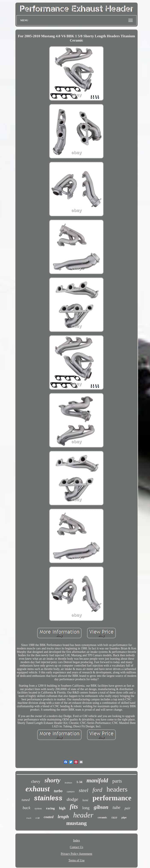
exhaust (38, 789)
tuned (26, 800)
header (83, 815)
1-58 (37, 818)
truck (29, 818)
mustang (76, 823)
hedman (68, 783)
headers (117, 789)
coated (48, 817)
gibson (101, 807)
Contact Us (76, 847)
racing (50, 808)
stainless (48, 798)
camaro (71, 792)
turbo (58, 791)
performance (112, 798)
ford (97, 790)
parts (117, 781)
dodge (73, 799)
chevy (36, 781)
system (38, 808)
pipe (124, 817)
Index (77, 840)
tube (116, 807)
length (63, 817)
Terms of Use (76, 860)
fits (74, 806)
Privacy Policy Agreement (76, 854)
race (114, 817)
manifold (97, 780)
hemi (85, 800)
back (27, 808)
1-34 (79, 782)
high (62, 808)
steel (83, 790)
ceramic (102, 817)
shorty (52, 780)
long (86, 808)
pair (127, 808)
